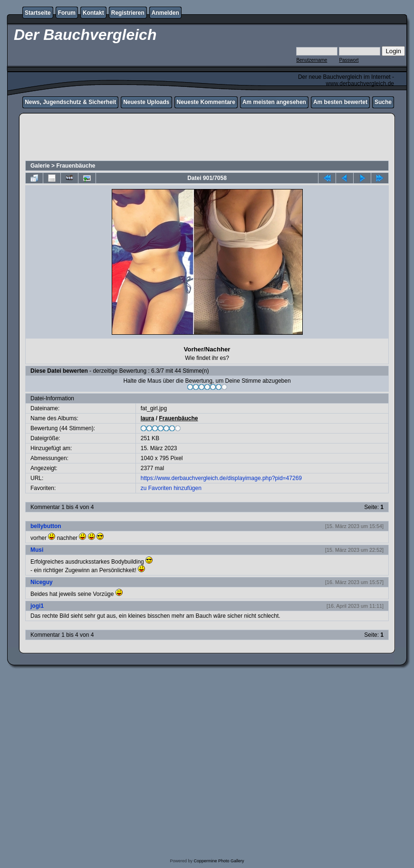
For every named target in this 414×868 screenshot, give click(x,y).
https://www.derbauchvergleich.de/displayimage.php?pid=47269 (221, 478)
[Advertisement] (207, 138)
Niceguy (42, 582)
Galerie (40, 166)
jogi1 (37, 606)
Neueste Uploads (146, 102)
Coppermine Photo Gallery (219, 861)
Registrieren (128, 13)
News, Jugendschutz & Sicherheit (70, 102)
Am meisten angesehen (274, 102)
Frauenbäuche (76, 166)
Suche (383, 102)
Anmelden (165, 13)
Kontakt (93, 13)
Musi (37, 550)
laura (148, 418)
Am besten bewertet (340, 102)
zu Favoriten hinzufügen (171, 488)
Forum (67, 13)
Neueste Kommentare (206, 102)
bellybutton (46, 526)
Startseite (38, 13)
